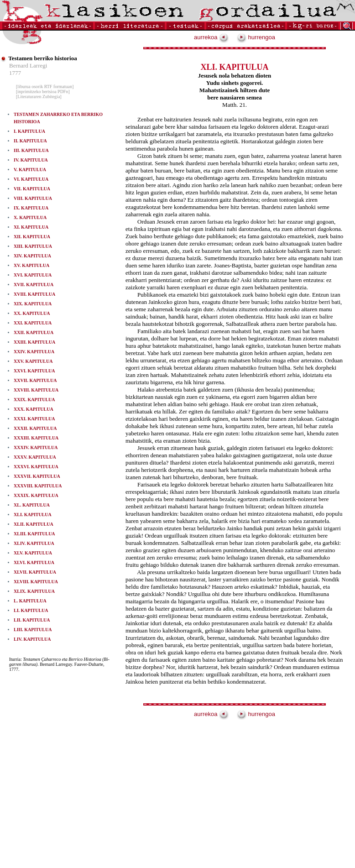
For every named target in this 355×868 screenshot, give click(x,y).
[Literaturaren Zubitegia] (39, 97)
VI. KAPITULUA (31, 179)
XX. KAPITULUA (32, 313)
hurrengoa (256, 37)
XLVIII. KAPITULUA (36, 582)
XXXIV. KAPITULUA (36, 447)
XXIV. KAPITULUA (34, 352)
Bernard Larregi (28, 65)
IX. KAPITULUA (31, 208)
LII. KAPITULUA (32, 620)
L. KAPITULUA (30, 601)
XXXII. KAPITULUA (35, 428)
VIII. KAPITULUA (33, 198)
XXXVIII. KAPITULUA (38, 486)
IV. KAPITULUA (31, 160)
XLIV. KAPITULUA (34, 543)
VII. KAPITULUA (32, 189)
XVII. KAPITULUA (34, 285)
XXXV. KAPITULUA (35, 457)
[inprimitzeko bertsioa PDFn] (43, 92)
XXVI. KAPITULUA (34, 371)
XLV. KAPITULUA (33, 553)
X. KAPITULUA (30, 217)
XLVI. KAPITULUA (34, 562)
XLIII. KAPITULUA (34, 534)
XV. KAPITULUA (31, 265)
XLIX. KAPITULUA (34, 591)
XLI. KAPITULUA (33, 515)
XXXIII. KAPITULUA (36, 438)
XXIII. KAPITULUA (34, 342)
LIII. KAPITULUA (33, 630)
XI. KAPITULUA (31, 227)
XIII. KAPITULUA (33, 246)
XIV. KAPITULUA (32, 256)
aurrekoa (211, 37)
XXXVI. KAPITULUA (36, 467)
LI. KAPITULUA (31, 610)
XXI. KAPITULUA (33, 323)
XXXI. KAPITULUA (34, 419)
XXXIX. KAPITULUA (36, 495)
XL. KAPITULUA (32, 505)
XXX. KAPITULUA (34, 409)
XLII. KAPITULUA (34, 524)
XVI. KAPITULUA (33, 275)
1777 (15, 73)
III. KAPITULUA (31, 150)
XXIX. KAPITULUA (34, 400)
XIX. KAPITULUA (33, 304)
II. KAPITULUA (30, 141)
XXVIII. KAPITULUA (36, 390)
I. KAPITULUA (29, 131)
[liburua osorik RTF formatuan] (45, 86)
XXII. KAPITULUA (34, 332)
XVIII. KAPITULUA (34, 294)
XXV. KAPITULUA (33, 361)
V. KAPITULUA (30, 170)
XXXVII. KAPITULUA (37, 476)
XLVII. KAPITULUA (35, 572)
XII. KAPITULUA (32, 237)
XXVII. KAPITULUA (35, 380)
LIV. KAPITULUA (32, 639)
